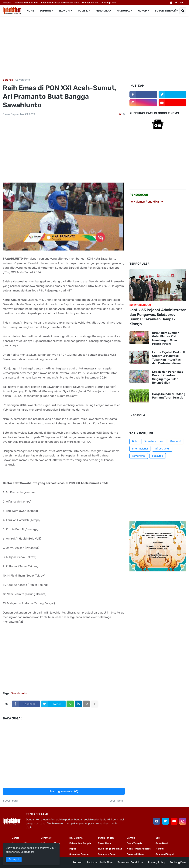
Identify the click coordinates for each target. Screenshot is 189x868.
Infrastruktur (162, 449)
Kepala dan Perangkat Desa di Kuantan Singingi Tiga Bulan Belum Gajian (168, 377)
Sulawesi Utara (135, 854)
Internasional (140, 449)
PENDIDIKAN (139, 195)
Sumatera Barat (107, 854)
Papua (73, 849)
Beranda (8, 80)
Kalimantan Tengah (80, 843)
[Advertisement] (94, 47)
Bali (158, 838)
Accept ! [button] (14, 859)
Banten (131, 838)
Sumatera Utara (154, 441)
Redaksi (7, 3)
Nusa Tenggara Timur (110, 849)
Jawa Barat (162, 843)
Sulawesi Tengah (165, 854)
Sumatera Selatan (79, 854)
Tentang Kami (108, 3)
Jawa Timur (105, 843)
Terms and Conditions (130, 862)
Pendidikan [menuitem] (103, 11)
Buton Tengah (106, 838)
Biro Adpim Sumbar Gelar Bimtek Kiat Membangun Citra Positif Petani (165, 338)
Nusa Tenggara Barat (139, 849)
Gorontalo (46, 838)
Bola (135, 441)
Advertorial (139, 456)
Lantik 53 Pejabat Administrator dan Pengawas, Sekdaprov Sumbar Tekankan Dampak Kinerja (158, 317)
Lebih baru (11, 801)
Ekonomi (175, 441)
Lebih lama (116, 801)
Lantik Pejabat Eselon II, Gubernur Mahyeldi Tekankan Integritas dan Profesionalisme (169, 358)
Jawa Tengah (134, 843)
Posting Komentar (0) (64, 791)
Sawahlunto (23, 80)
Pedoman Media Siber (26, 3)
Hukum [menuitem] (143, 11)
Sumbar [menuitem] (45, 11)
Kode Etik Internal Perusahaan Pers (60, 3)
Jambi (15, 838)
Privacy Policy (90, 3)
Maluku (160, 849)
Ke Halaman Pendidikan (146, 202)
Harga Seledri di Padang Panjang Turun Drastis (169, 396)
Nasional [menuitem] (124, 11)
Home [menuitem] (30, 11)
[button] (175, 11)
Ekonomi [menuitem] (64, 11)
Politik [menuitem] (83, 11)
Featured (158, 456)
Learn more (27, 852)
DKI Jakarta (76, 838)
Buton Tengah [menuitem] (165, 11)
